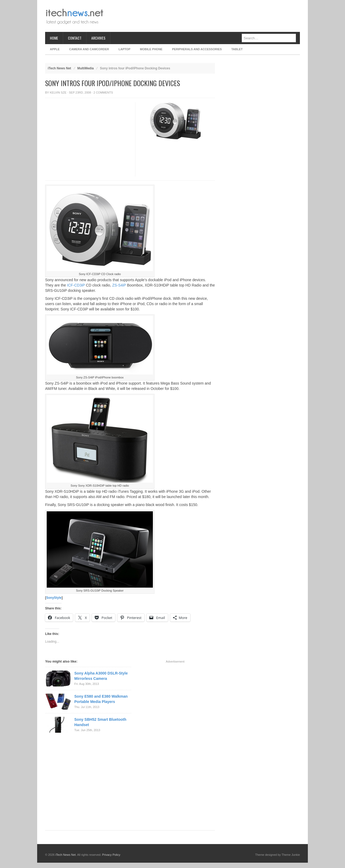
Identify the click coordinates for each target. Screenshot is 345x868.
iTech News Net (59, 68)
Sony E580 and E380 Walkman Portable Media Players (101, 699)
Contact (75, 38)
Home (54, 38)
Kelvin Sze (58, 92)
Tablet (237, 49)
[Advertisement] (203, 16)
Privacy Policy (111, 855)
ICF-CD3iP (76, 285)
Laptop (124, 49)
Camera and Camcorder (89, 49)
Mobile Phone (151, 49)
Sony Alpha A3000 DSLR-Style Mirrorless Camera (101, 676)
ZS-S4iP (119, 285)
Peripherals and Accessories (197, 49)
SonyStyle (54, 598)
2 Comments (103, 92)
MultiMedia (85, 68)
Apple (55, 49)
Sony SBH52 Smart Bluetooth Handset (100, 722)
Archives (98, 38)
